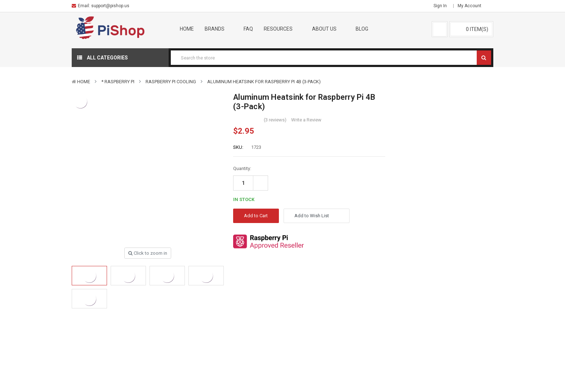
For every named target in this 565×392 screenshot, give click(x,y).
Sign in (440, 6)
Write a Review (306, 120)
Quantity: (242, 168)
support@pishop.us (110, 6)
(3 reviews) (275, 120)
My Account (472, 6)
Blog (362, 29)
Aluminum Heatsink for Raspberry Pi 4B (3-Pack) (264, 82)
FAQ (248, 29)
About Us (329, 29)
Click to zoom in (148, 253)
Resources (282, 29)
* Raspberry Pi (118, 82)
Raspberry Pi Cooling (171, 82)
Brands (219, 29)
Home (187, 29)
